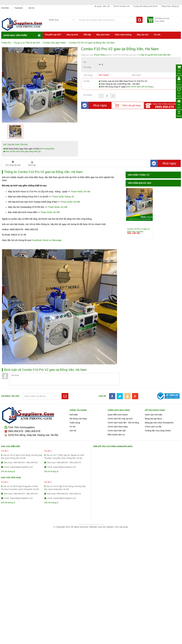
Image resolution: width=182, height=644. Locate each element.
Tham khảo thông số (63, 197)
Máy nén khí (143, 35)
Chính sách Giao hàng (118, 427)
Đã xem (179, 104)
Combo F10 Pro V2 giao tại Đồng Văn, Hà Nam (138, 230)
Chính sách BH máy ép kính (120, 419)
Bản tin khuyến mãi (122, 6)
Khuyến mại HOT (53, 35)
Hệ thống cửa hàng (78, 419)
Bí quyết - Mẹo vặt (102, 6)
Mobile (179, 114)
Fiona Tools (99, 55)
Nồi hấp (87, 35)
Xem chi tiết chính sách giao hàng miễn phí (23, 151)
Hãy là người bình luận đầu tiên (156, 55)
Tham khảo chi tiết (81, 191)
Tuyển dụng (75, 423)
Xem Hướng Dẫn (47, 149)
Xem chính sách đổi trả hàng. (140, 87)
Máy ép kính (72, 35)
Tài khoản (179, 81)
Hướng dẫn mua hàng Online (158, 431)
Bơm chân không (123, 35)
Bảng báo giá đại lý (153, 419)
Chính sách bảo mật (117, 431)
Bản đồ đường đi (8, 471)
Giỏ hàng (179, 70)
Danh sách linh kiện (154, 415)
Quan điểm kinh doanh (118, 415)
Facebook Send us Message (47, 240)
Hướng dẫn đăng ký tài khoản (145, 6)
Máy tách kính (103, 35)
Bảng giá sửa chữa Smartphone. (159, 423)
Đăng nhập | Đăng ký (170, 6)
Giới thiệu (5, 8)
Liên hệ (31, 8)
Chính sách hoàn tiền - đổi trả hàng (123, 423)
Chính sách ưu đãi (153, 427)
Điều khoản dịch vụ (116, 435)
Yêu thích (179, 92)
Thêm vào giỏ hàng (131, 105)
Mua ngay (95, 105)
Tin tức (157, 35)
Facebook (19, 8)
